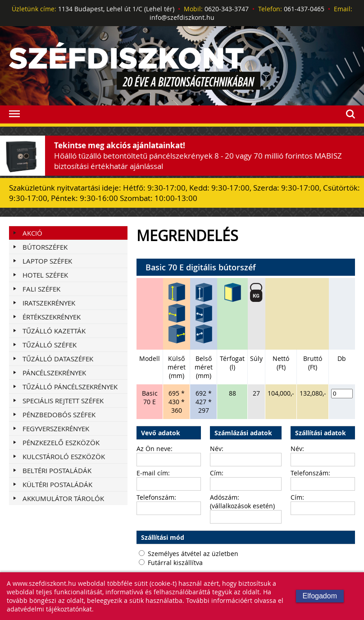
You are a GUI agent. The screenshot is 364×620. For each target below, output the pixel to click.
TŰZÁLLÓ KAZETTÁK (54, 331)
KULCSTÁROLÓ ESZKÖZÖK (64, 456)
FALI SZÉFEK (41, 289)
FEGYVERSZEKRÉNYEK (56, 429)
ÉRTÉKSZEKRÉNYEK (52, 317)
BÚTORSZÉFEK (45, 247)
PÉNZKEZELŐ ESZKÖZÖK (61, 442)
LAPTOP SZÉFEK (47, 261)
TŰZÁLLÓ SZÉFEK (50, 345)
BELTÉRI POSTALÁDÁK (57, 470)
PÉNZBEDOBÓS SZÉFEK (59, 415)
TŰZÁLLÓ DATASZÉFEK (58, 359)
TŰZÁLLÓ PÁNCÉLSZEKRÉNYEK (70, 387)
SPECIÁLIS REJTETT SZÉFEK (63, 401)
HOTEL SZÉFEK (45, 275)
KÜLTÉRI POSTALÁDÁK (57, 484)
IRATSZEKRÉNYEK (49, 303)
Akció (32, 233)
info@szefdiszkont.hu (182, 17)
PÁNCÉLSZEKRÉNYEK (54, 373)
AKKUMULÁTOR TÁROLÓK (63, 498)
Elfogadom (320, 596)
